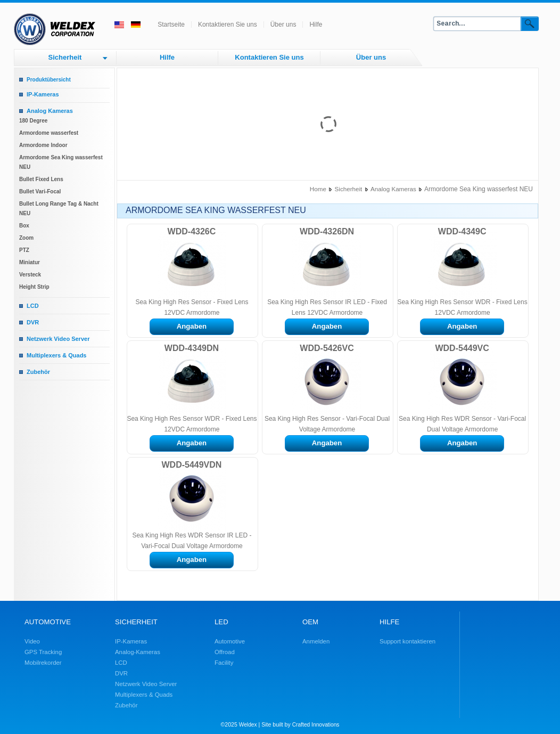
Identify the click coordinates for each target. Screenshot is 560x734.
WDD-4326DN (327, 231)
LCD (33, 306)
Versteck (30, 275)
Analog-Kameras (138, 652)
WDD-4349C (462, 231)
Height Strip (34, 287)
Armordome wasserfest (49, 133)
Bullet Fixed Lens (41, 179)
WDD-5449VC (462, 348)
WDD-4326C (192, 231)
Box (24, 226)
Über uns (283, 25)
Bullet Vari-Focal (40, 191)
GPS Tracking (43, 652)
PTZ (24, 250)
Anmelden (316, 641)
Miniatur (30, 262)
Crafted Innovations (316, 725)
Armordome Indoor (43, 145)
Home (318, 189)
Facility (224, 663)
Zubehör (38, 372)
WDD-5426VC (327, 348)
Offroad (225, 652)
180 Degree (33, 121)
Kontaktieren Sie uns (228, 25)
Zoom (26, 238)
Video (32, 641)
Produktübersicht (49, 80)
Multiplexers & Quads (56, 355)
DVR (33, 322)
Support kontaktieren (407, 641)
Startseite (171, 25)
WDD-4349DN (192, 348)
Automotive (230, 641)
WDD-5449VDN (191, 465)
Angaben (192, 326)
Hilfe (316, 25)
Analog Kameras (50, 111)
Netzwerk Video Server (58, 339)
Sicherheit (65, 57)
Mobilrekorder (43, 663)
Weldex (248, 725)
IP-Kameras (43, 94)
